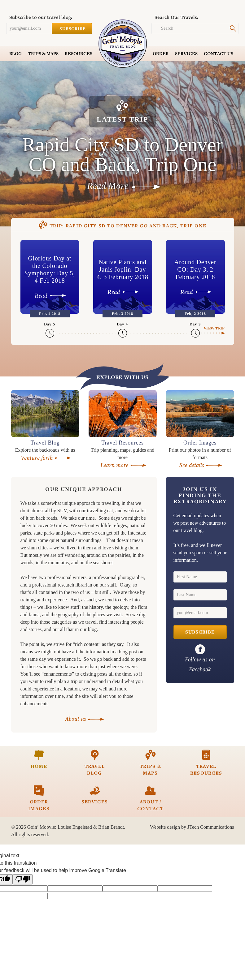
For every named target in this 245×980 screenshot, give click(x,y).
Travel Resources (206, 763)
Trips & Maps (43, 54)
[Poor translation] (23, 879)
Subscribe (72, 28)
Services (186, 54)
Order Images (39, 798)
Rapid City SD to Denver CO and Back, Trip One (123, 226)
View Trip (214, 328)
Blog (15, 54)
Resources (79, 54)
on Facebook (200, 659)
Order (161, 54)
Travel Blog (95, 763)
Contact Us (219, 54)
